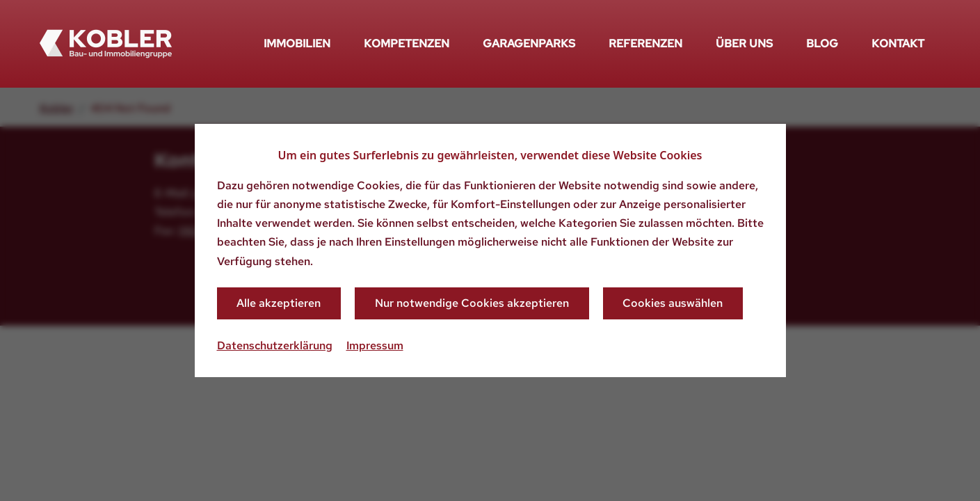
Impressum (375, 345)
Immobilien (297, 43)
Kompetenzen (407, 43)
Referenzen (645, 43)
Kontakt (898, 43)
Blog (822, 43)
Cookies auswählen (673, 303)
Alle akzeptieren (279, 303)
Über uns (744, 43)
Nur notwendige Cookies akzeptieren (472, 303)
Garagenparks (529, 43)
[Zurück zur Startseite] (106, 44)
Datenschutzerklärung (275, 345)
